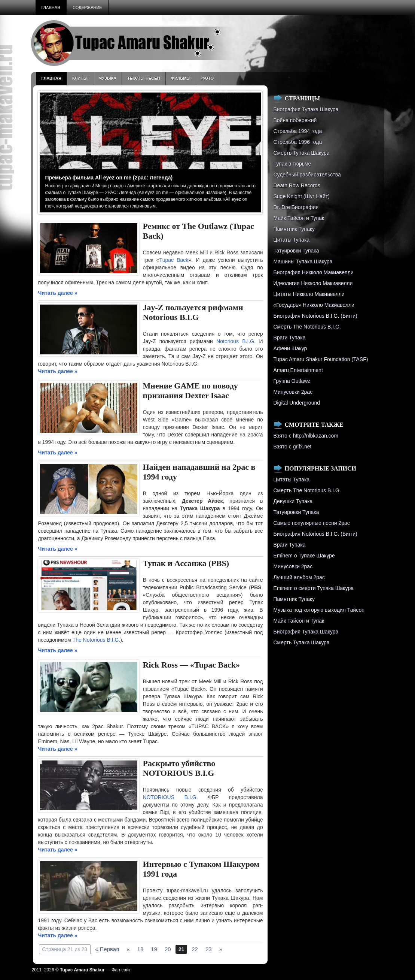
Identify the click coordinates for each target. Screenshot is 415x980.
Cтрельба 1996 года (298, 142)
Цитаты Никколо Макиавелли (309, 294)
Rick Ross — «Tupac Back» (192, 665)
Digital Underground (297, 403)
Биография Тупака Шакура (306, 109)
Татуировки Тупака (296, 251)
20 (168, 949)
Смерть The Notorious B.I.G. (307, 327)
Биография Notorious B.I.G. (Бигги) (315, 316)
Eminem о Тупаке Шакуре (304, 556)
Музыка (107, 78)
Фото (207, 78)
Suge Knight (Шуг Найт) (302, 196)
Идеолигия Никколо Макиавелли (313, 283)
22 (195, 949)
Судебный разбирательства (307, 175)
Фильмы (181, 78)
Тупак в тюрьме (292, 164)
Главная (51, 7)
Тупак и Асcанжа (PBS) (186, 563)
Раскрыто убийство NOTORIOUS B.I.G (179, 768)
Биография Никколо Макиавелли (314, 272)
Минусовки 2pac (293, 392)
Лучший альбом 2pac (299, 577)
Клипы (80, 78)
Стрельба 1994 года (298, 131)
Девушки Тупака (293, 501)
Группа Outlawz (292, 381)
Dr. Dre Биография (296, 207)
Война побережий (295, 120)
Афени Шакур (290, 348)
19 (154, 949)
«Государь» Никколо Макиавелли (314, 305)
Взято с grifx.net (293, 447)
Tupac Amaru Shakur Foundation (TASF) (321, 359)
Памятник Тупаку (294, 229)
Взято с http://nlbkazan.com (306, 436)
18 (141, 949)
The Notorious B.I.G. (97, 640)
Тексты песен (144, 78)
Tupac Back (174, 260)
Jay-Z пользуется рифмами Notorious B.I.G (193, 312)
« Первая (107, 949)
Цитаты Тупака (292, 240)
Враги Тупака (290, 338)
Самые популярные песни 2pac (312, 523)
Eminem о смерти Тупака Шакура (314, 588)
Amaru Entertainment (298, 370)
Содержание (87, 7)
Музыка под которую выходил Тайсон (319, 610)
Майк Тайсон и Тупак (299, 218)
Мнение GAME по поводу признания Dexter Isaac (190, 391)
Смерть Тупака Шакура (302, 153)
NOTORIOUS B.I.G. (170, 797)
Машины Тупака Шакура (303, 261)
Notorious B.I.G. (236, 341)
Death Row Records (297, 185)
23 (209, 949)
